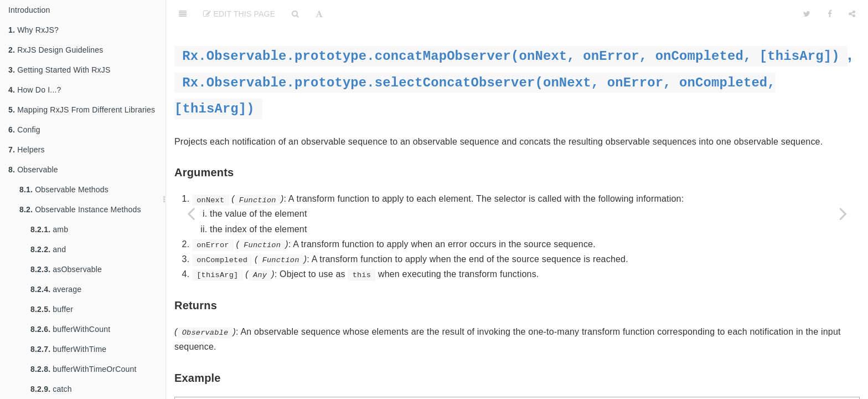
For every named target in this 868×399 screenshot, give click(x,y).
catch (51, 389)
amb (49, 229)
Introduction (29, 10)
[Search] (295, 14)
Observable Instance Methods (80, 209)
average (56, 289)
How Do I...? (35, 90)
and (48, 249)
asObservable (66, 269)
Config (24, 130)
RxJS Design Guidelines (56, 50)
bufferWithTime (68, 349)
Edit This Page (239, 14)
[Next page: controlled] (843, 213)
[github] (742, 14)
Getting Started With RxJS (60, 70)
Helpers (27, 150)
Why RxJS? (33, 30)
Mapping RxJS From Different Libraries (82, 110)
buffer (52, 309)
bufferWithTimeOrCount (84, 369)
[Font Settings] (319, 14)
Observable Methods (64, 190)
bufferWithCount (70, 329)
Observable (33, 170)
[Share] (852, 14)
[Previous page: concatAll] (191, 213)
